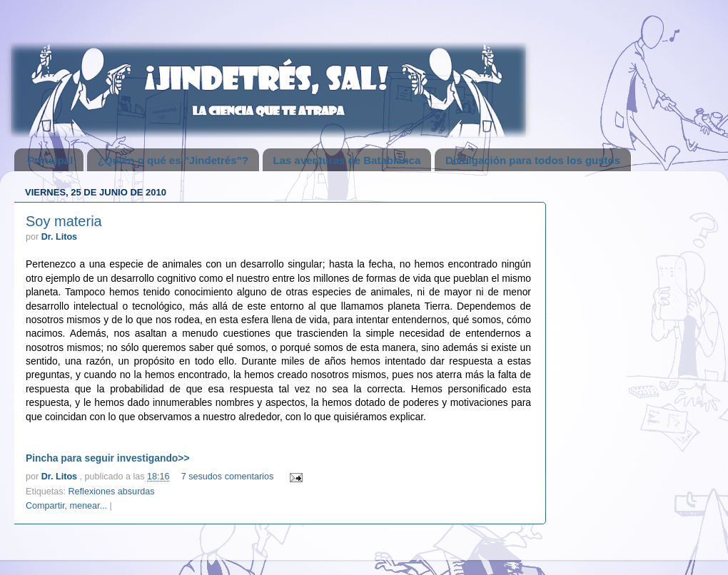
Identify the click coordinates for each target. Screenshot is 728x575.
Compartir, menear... (66, 506)
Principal (50, 160)
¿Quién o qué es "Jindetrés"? (173, 160)
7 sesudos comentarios (228, 477)
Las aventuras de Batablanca (347, 160)
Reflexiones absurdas (112, 492)
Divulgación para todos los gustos (533, 160)
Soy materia (64, 221)
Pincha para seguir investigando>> (108, 458)
